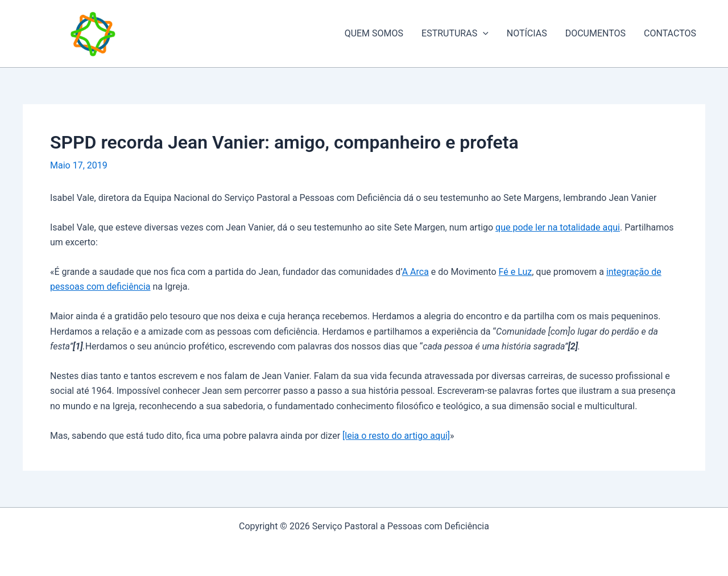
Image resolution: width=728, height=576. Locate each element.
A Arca (415, 272)
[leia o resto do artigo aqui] (396, 436)
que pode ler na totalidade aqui (558, 227)
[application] (483, 34)
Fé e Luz (516, 272)
